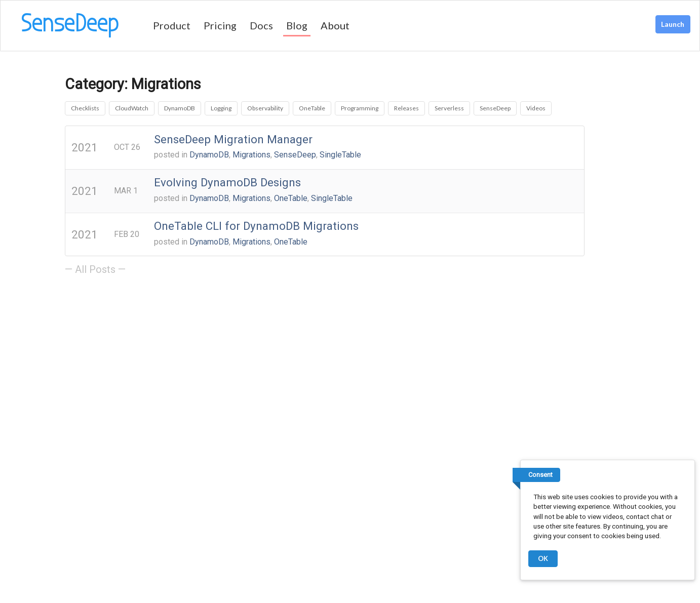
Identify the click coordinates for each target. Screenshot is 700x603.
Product (172, 25)
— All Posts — (95, 269)
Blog (297, 25)
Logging (221, 108)
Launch (673, 24)
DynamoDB (180, 108)
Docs (261, 25)
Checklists (85, 108)
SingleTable (340, 155)
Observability (265, 108)
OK (543, 558)
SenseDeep (495, 108)
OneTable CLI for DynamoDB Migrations (256, 226)
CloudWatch (132, 108)
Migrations (251, 155)
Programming (360, 108)
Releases (406, 108)
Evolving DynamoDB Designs (227, 182)
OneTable (312, 108)
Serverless (449, 108)
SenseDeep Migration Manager (233, 139)
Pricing (220, 25)
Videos (536, 108)
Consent (540, 475)
